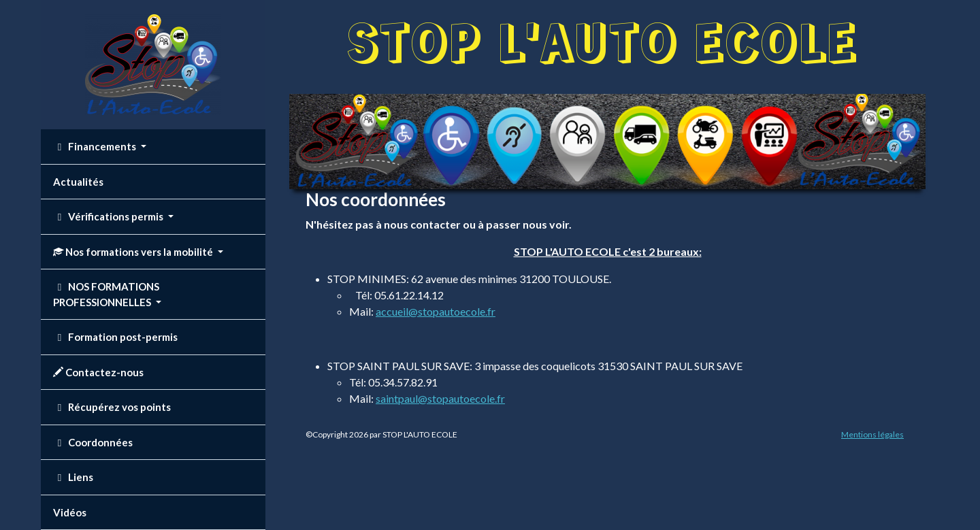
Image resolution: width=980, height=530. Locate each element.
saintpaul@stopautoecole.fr (440, 398)
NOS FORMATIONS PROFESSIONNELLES (106, 294)
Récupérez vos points (112, 407)
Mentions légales (872, 434)
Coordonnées (93, 442)
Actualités (78, 182)
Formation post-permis (115, 337)
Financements (96, 146)
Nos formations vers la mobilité (134, 252)
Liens (73, 477)
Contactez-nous (98, 372)
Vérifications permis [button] (109, 216)
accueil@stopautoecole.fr (436, 311)
